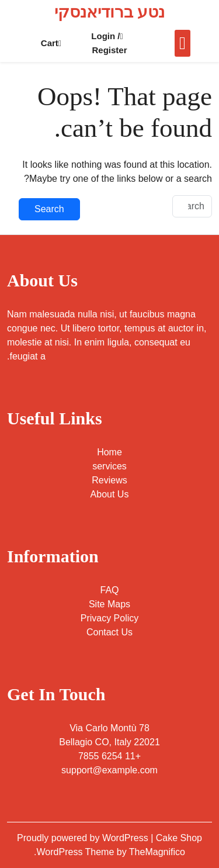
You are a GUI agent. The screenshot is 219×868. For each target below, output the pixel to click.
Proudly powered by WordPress (84, 838)
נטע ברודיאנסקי (109, 12)
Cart (51, 43)
